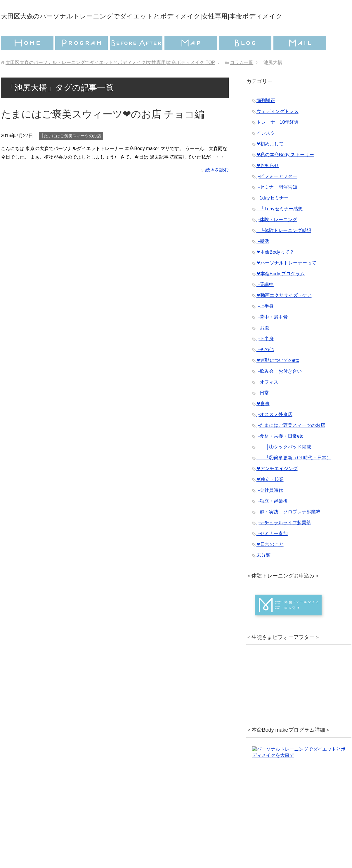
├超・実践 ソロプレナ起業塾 (288, 528)
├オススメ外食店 (274, 431)
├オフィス (267, 398)
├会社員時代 (270, 507)
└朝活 (263, 258)
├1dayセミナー (273, 214)
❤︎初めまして (270, 160)
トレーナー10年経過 (278, 139)
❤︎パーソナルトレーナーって (286, 279)
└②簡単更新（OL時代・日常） (294, 474)
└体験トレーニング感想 (284, 247)
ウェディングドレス (278, 128)
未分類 (263, 571)
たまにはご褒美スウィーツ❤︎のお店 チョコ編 (103, 130)
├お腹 (263, 344)
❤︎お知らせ (268, 182)
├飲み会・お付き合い (279, 387)
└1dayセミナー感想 (280, 225)
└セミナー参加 (272, 550)
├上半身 (265, 323)
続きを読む (217, 186)
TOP (110, 79)
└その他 (265, 366)
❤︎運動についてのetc (278, 377)
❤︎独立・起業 (270, 496)
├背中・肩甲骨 (272, 333)
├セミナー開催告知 (277, 203)
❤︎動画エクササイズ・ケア (284, 312)
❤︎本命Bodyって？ (275, 268)
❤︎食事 (263, 420)
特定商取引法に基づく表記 (211, 840)
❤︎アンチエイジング (277, 485)
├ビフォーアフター (277, 193)
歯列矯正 (266, 117)
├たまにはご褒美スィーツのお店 (71, 152)
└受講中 (265, 301)
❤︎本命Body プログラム (281, 290)
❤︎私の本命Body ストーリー (285, 171)
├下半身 (265, 355)
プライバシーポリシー (140, 840)
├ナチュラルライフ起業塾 (284, 539)
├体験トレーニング (277, 236)
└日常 (263, 409)
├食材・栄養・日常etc (280, 452)
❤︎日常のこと (270, 561)
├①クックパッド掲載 (284, 463)
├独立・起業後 (272, 517)
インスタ (266, 149)
